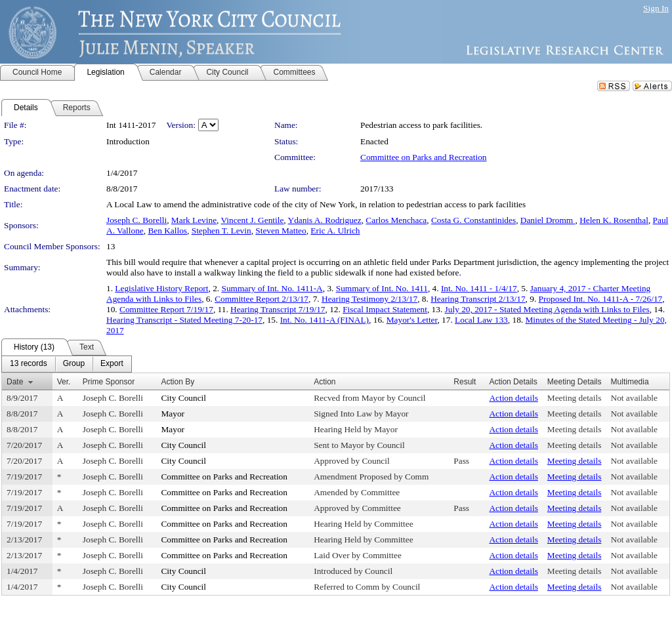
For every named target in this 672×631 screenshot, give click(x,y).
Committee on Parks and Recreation (423, 157)
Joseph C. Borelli (136, 220)
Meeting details (575, 398)
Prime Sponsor (109, 382)
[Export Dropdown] (112, 364)
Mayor (173, 414)
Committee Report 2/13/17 (262, 299)
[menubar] (67, 364)
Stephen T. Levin (221, 231)
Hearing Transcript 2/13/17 (478, 299)
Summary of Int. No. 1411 (382, 288)
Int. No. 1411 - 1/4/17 (479, 288)
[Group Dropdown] (74, 364)
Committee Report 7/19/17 (166, 309)
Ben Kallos (167, 231)
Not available (634, 398)
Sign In (656, 8)
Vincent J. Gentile (253, 220)
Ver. (64, 382)
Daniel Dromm (548, 220)
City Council (183, 398)
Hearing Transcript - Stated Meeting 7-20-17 (184, 320)
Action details (513, 398)
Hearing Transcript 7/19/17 (278, 309)
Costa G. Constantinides (473, 220)
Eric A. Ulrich (335, 231)
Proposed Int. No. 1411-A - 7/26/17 (601, 299)
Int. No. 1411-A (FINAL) (325, 320)
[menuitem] (29, 364)
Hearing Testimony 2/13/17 (369, 299)
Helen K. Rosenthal (614, 220)
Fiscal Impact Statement (385, 309)
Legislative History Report (161, 288)
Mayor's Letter (412, 320)
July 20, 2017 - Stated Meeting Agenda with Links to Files (547, 309)
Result (465, 382)
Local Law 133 (481, 320)
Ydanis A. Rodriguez (325, 220)
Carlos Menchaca (396, 220)
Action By (178, 382)
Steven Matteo (281, 231)
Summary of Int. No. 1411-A (272, 288)
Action (325, 382)
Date (15, 382)
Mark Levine (194, 220)
